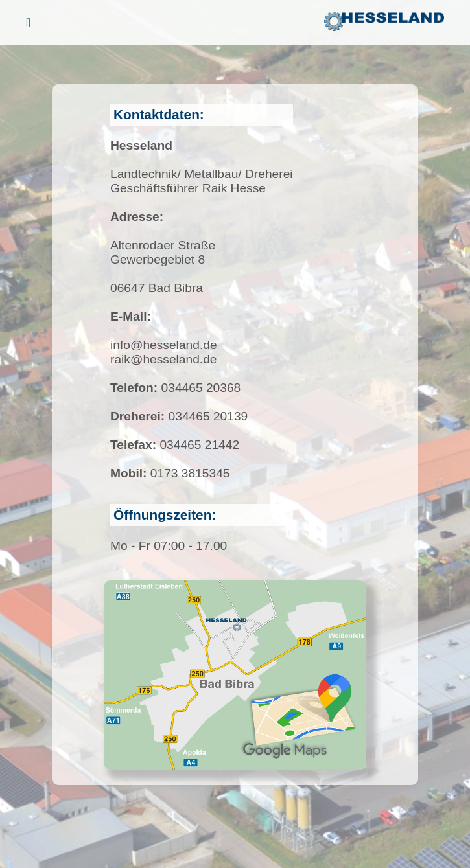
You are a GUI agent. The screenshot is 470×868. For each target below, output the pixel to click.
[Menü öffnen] (28, 23)
